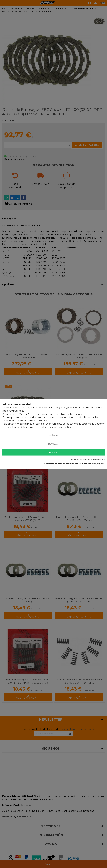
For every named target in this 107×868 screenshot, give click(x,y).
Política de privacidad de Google (58, 427)
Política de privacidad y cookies (88, 460)
